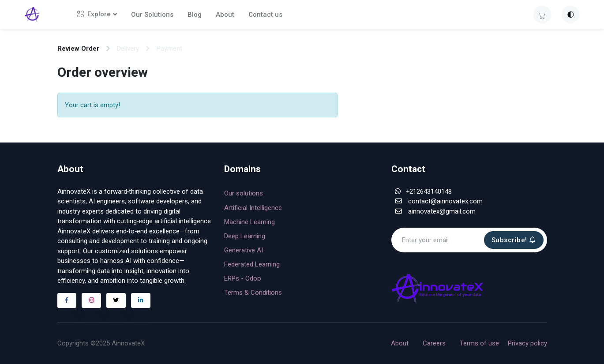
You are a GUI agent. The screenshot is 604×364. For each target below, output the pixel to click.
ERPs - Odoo (243, 278)
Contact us (268, 15)
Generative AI (244, 250)
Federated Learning (252, 264)
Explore (97, 14)
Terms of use (479, 343)
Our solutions (244, 193)
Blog (198, 15)
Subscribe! (514, 240)
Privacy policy (527, 343)
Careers (434, 343)
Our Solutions (155, 15)
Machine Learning (249, 222)
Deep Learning (245, 236)
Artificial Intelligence (253, 208)
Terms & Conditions (253, 293)
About (228, 15)
